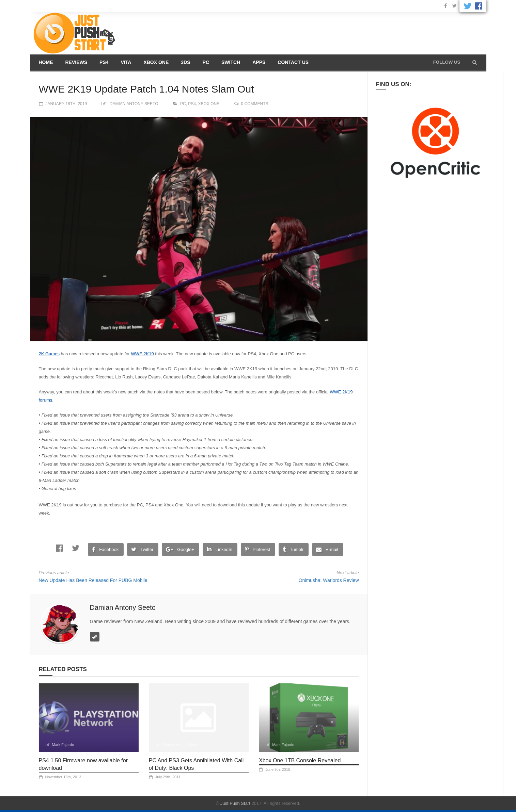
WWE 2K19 (143, 354)
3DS (185, 62)
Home (46, 62)
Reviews (76, 62)
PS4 (104, 62)
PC (206, 62)
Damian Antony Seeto (134, 104)
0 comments (255, 104)
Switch (231, 62)
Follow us (447, 62)
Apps (259, 62)
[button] (475, 62)
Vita (126, 62)
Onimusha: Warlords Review (329, 580)
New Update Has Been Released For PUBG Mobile (93, 580)
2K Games (49, 354)
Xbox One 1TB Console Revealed (300, 760)
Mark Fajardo (63, 745)
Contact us (293, 62)
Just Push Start (235, 803)
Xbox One (156, 62)
